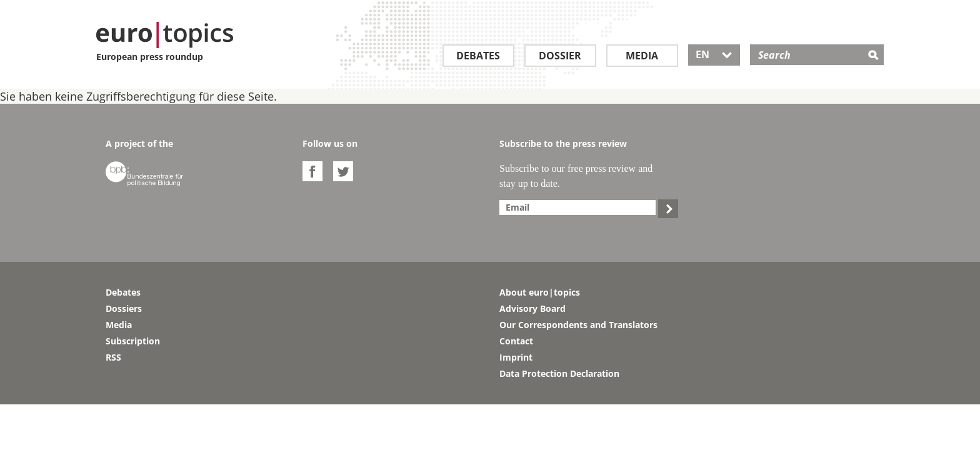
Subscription (133, 341)
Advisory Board (532, 308)
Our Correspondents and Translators (578, 325)
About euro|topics (540, 292)
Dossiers (124, 308)
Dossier (560, 56)
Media (642, 56)
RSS (113, 357)
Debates (478, 56)
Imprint (516, 357)
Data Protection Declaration (559, 373)
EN (714, 54)
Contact (516, 341)
